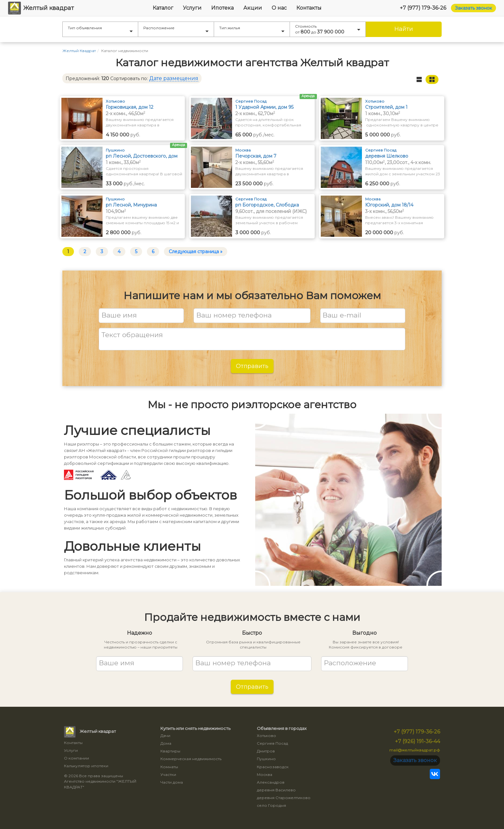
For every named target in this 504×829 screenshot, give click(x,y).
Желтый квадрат (41, 8)
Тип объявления (100, 29)
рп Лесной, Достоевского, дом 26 (142, 156)
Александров (271, 782)
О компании (76, 758)
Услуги (192, 8)
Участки (168, 774)
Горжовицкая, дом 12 (130, 107)
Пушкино (266, 759)
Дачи (165, 736)
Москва (265, 774)
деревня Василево (276, 790)
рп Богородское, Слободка (267, 205)
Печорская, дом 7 (256, 156)
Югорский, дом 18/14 (389, 205)
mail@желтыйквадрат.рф (415, 750)
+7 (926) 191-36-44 (418, 741)
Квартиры (170, 751)
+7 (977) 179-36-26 (423, 8)
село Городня (271, 805)
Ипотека (222, 8)
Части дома (172, 782)
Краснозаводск (273, 767)
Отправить (252, 366)
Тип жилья (252, 29)
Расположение (176, 29)
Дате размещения (174, 78)
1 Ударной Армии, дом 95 (264, 107)
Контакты (309, 8)
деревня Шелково (387, 156)
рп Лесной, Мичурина (131, 205)
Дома (166, 743)
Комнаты (169, 767)
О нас (279, 8)
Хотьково (266, 736)
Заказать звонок (473, 8)
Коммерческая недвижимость (191, 759)
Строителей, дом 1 (386, 107)
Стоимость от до (328, 29)
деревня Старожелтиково (284, 798)
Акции (253, 8)
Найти (404, 29)
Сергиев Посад (272, 743)
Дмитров (266, 751)
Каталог (163, 8)
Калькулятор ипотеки (86, 766)
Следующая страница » (196, 252)
